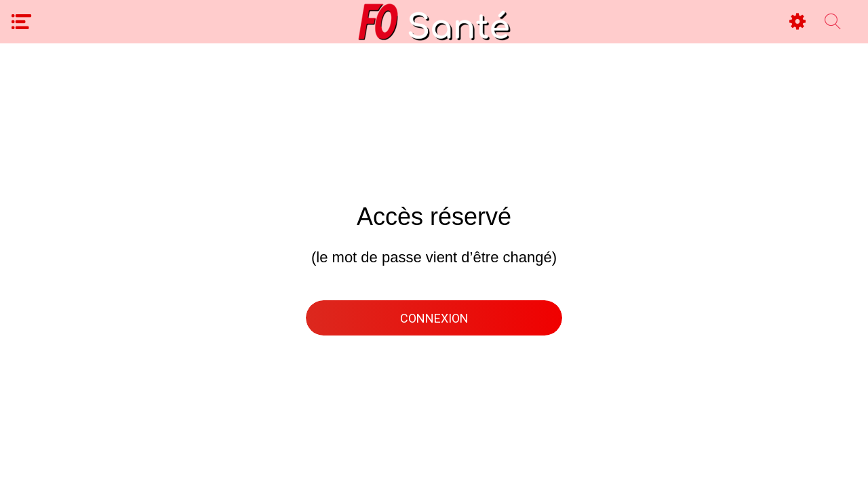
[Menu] (22, 22)
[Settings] (797, 22)
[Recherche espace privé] (833, 22)
